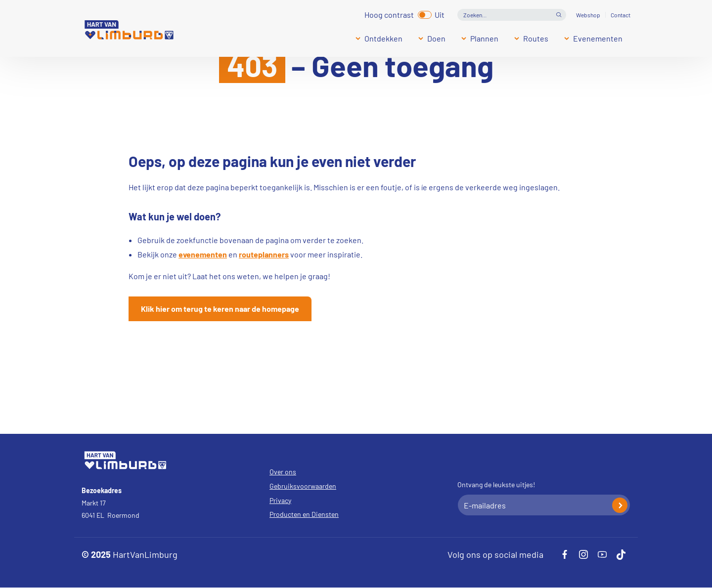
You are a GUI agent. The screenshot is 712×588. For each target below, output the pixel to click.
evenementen (203, 254)
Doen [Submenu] (436, 38)
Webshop (588, 15)
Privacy (280, 500)
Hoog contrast (389, 14)
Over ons (283, 472)
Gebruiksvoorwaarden (303, 486)
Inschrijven (620, 505)
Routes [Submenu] (536, 38)
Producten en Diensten (304, 514)
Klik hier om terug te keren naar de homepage (220, 309)
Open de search (559, 15)
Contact (621, 15)
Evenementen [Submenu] (598, 38)
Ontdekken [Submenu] (383, 38)
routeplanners (264, 254)
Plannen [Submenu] (484, 38)
